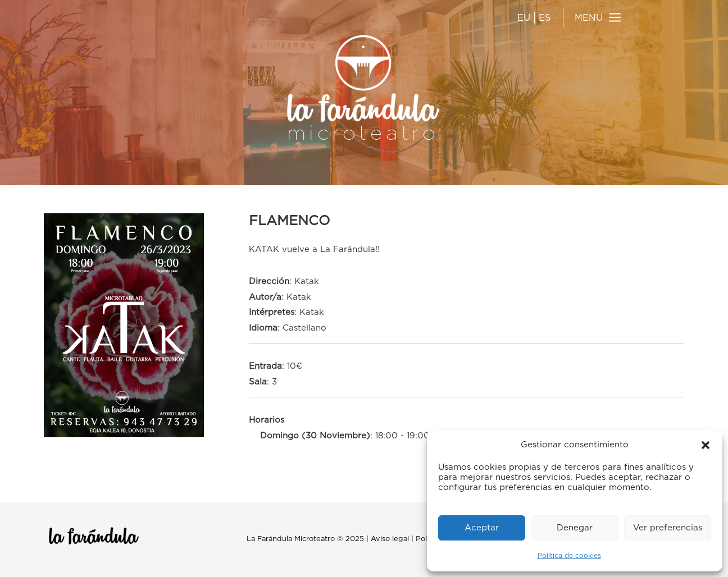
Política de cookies (569, 556)
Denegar (575, 528)
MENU (589, 18)
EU (524, 18)
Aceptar (482, 528)
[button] (706, 445)
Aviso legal (390, 539)
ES (545, 18)
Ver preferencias (668, 528)
